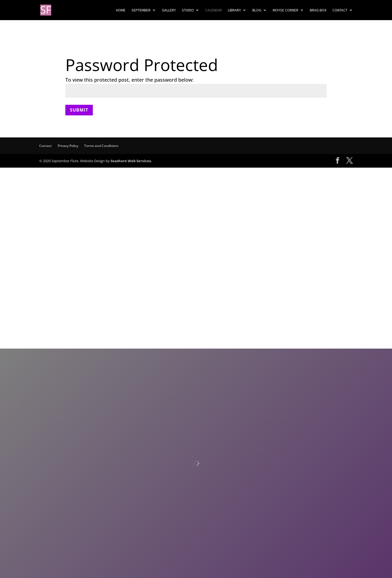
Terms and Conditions (101, 146)
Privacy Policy (68, 146)
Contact (340, 10)
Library (234, 10)
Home (121, 10)
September (141, 10)
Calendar (214, 10)
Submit (79, 110)
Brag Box (318, 10)
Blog (257, 10)
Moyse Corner (286, 10)
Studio (188, 10)
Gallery (169, 10)
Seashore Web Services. (131, 161)
